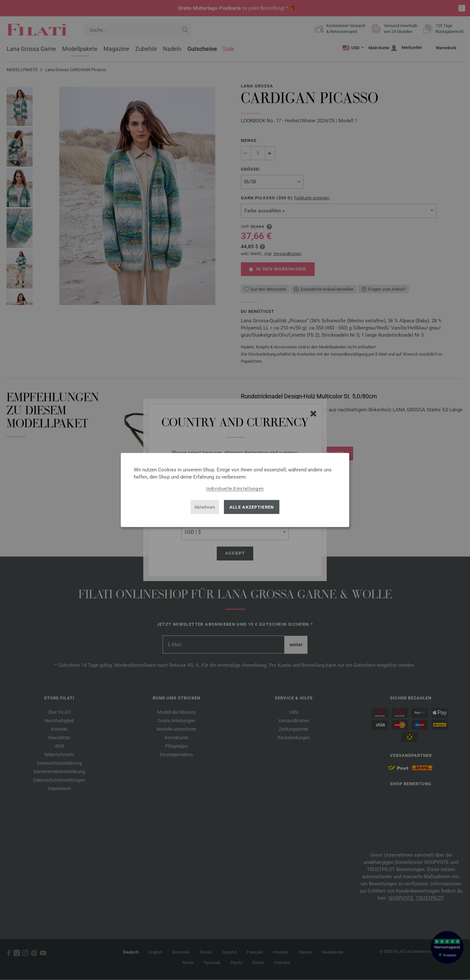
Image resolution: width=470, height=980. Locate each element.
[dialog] (235, 490)
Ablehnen (205, 507)
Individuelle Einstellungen (235, 489)
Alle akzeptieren (252, 507)
